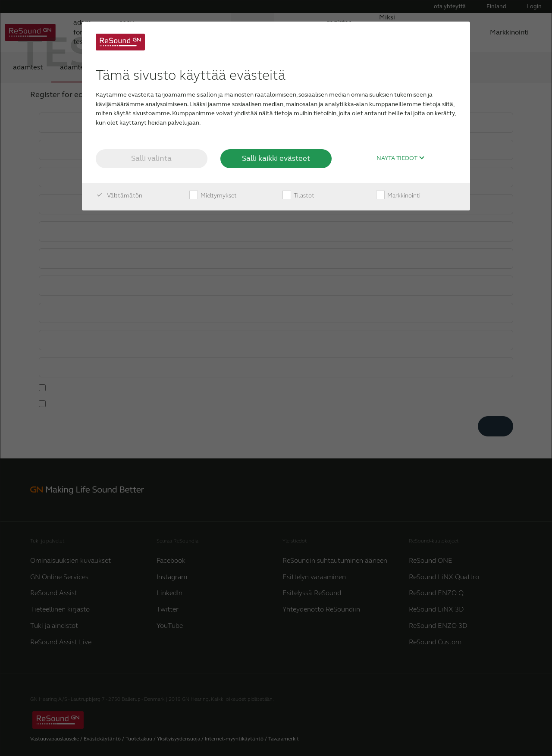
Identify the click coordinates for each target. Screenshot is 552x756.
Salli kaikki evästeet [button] (276, 158)
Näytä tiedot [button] (401, 158)
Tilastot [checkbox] (298, 196)
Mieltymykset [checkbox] (213, 196)
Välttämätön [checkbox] (119, 196)
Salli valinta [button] (151, 158)
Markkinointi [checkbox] (398, 196)
